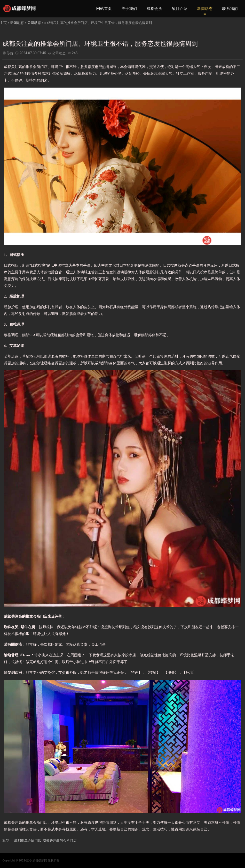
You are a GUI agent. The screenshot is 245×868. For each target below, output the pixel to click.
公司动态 (34, 23)
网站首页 (104, 9)
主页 (3, 23)
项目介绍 (180, 9)
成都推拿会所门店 (28, 840)
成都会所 (154, 9)
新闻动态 (205, 9)
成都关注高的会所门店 (60, 840)
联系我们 (230, 9)
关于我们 (129, 9)
